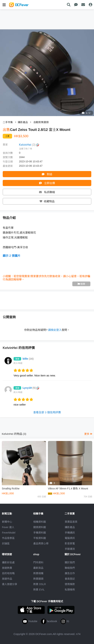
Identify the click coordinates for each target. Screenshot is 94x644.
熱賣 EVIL (39, 590)
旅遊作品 (7, 579)
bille (28, 359)
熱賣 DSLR (39, 584)
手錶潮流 (70, 549)
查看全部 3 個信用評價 (47, 412)
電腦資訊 (70, 538)
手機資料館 (40, 533)
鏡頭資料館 (40, 527)
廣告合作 (70, 573)
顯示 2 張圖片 (12, 256)
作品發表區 (8, 538)
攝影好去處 (8, 562)
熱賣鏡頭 (38, 579)
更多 (88, 434)
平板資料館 (40, 538)
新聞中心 (7, 522)
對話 (47, 174)
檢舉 (81, 284)
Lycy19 (31, 388)
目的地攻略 (8, 573)
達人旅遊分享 (10, 584)
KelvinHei (29, 145)
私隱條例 (70, 590)
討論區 (6, 543)
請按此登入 (55, 330)
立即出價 (47, 183)
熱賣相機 (38, 573)
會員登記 (70, 579)
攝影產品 (23, 122)
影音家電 (70, 543)
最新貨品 (38, 568)
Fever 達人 (8, 527)
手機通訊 (70, 533)
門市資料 (38, 562)
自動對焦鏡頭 (41, 122)
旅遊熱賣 (7, 568)
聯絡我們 (70, 568)
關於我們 (70, 562)
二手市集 (8, 122)
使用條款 (70, 584)
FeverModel (9, 533)
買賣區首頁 (71, 522)
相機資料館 (40, 522)
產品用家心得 (41, 543)
